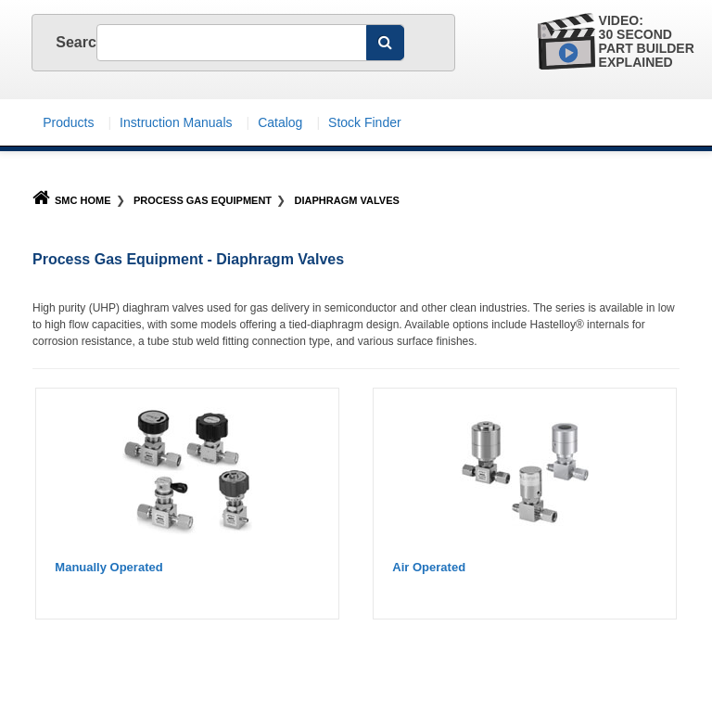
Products (68, 122)
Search (62, 42)
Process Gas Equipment (203, 200)
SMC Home (72, 200)
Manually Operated (108, 567)
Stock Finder (365, 122)
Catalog (280, 122)
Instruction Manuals (176, 122)
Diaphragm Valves (347, 200)
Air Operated (429, 567)
